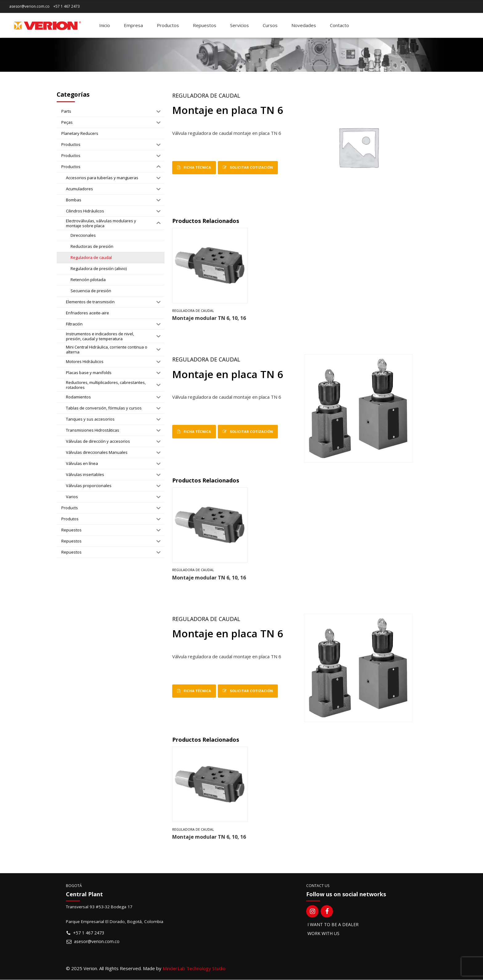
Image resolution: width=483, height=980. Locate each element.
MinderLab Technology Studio (194, 969)
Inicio (105, 25)
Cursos (270, 25)
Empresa (133, 25)
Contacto (339, 25)
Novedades (304, 25)
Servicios (239, 25)
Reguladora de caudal (206, 95)
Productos (168, 25)
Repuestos (205, 25)
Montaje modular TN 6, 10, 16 (209, 318)
